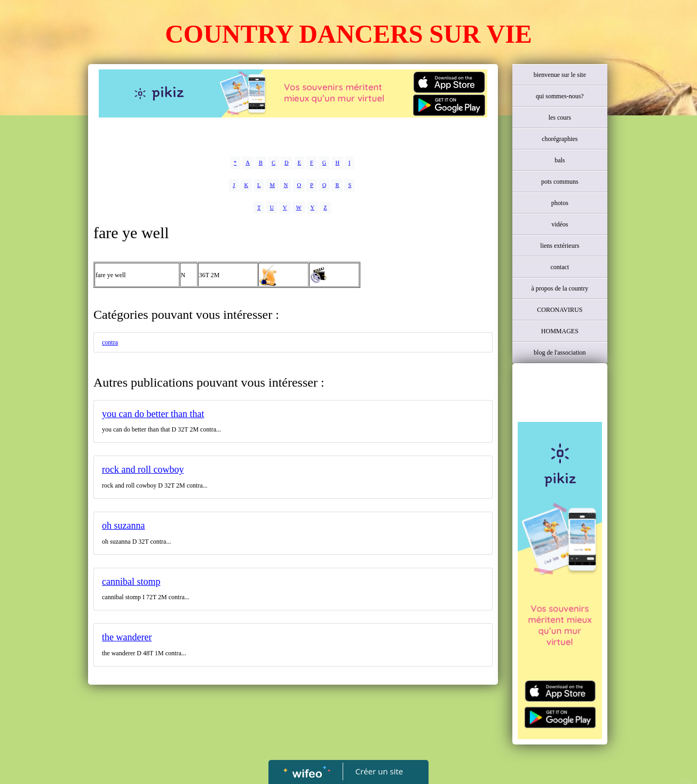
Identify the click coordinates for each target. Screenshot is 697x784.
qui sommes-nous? (560, 96)
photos (560, 203)
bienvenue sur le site (560, 75)
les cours (560, 117)
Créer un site (379, 771)
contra (110, 342)
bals (560, 160)
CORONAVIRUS (560, 310)
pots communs (560, 182)
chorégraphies (560, 139)
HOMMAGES (560, 331)
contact (560, 267)
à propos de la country (560, 288)
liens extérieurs (560, 246)
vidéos (560, 224)
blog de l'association (560, 352)
